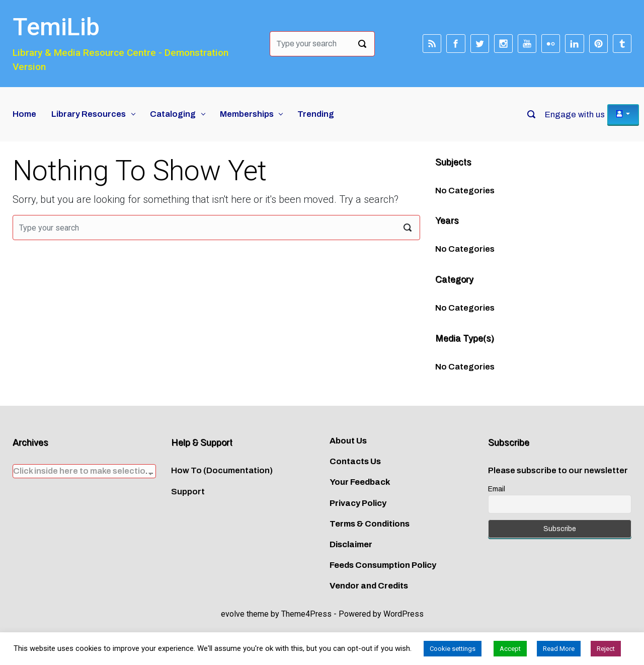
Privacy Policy (358, 503)
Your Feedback (360, 482)
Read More (559, 649)
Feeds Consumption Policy (383, 565)
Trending (316, 114)
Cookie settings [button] (453, 649)
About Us (348, 441)
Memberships (247, 114)
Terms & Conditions (370, 524)
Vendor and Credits (369, 586)
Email (497, 489)
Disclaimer (351, 544)
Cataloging (173, 114)
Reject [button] (606, 649)
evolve (233, 614)
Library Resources (89, 114)
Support (188, 492)
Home (24, 114)
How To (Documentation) (222, 470)
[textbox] (84, 471)
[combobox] (84, 471)
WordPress (404, 614)
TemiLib (56, 27)
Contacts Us (355, 461)
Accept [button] (510, 649)
